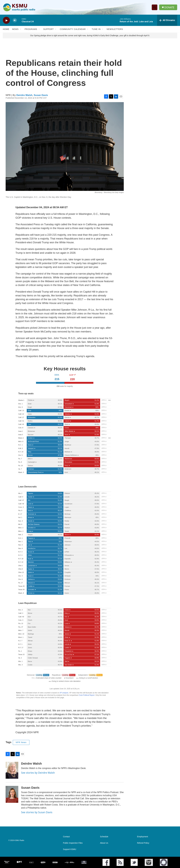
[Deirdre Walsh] (12, 770)
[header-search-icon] (155, 7)
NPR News (21, 742)
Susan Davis (41, 95)
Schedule (104, 837)
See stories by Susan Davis (37, 812)
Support (49, 29)
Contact (66, 837)
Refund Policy (143, 843)
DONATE (169, 7)
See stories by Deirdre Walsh (38, 773)
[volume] (15, 20)
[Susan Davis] (12, 794)
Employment (143, 837)
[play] (6, 20)
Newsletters (115, 29)
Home (6, 29)
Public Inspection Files (73, 843)
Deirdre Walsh (24, 95)
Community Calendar (73, 29)
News (15, 29)
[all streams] (167, 20)
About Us (104, 843)
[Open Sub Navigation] (21, 29)
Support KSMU (70, 849)
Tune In (96, 29)
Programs (31, 29)
